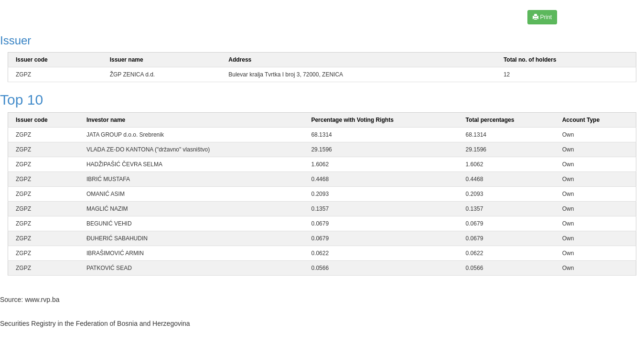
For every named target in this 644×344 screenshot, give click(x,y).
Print (542, 17)
